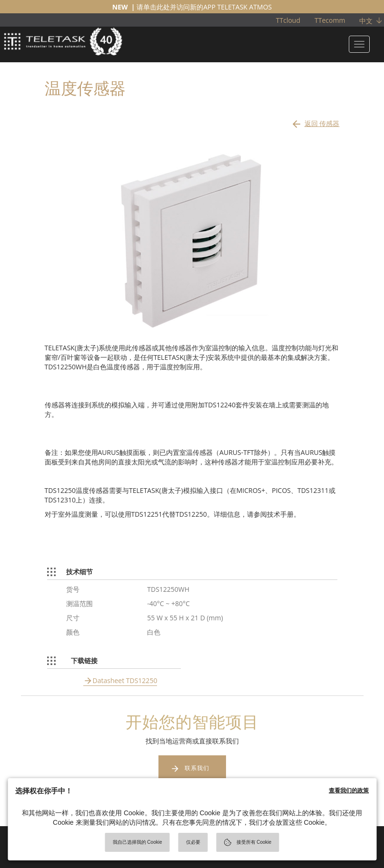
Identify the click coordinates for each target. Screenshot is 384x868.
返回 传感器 (315, 121)
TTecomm (330, 20)
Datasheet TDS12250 (125, 680)
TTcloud (288, 20)
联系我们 (197, 768)
